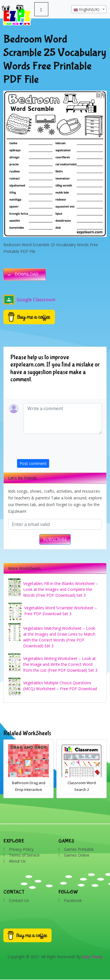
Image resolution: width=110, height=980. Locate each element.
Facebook (73, 900)
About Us (17, 861)
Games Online (77, 855)
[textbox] (89, 10)
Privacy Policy (21, 849)
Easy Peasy (92, 957)
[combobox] (89, 9)
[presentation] (59, 448)
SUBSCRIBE (55, 539)
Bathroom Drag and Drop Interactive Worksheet (29, 789)
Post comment (33, 463)
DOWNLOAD (27, 274)
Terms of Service (24, 855)
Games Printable (79, 849)
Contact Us (19, 900)
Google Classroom (29, 300)
